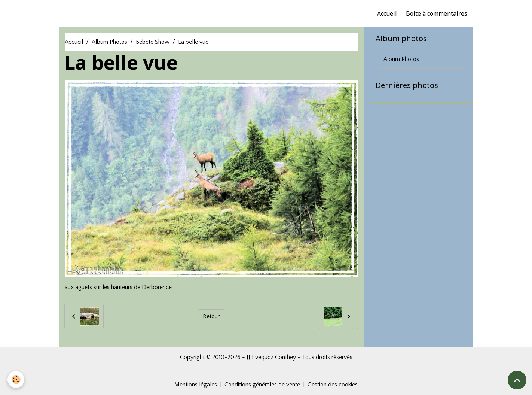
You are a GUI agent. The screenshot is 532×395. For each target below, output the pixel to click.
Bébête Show (153, 42)
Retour (211, 316)
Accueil (387, 13)
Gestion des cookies (333, 385)
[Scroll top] (517, 380)
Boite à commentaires (437, 13)
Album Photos (109, 42)
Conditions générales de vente (262, 385)
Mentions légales (196, 385)
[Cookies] (16, 379)
